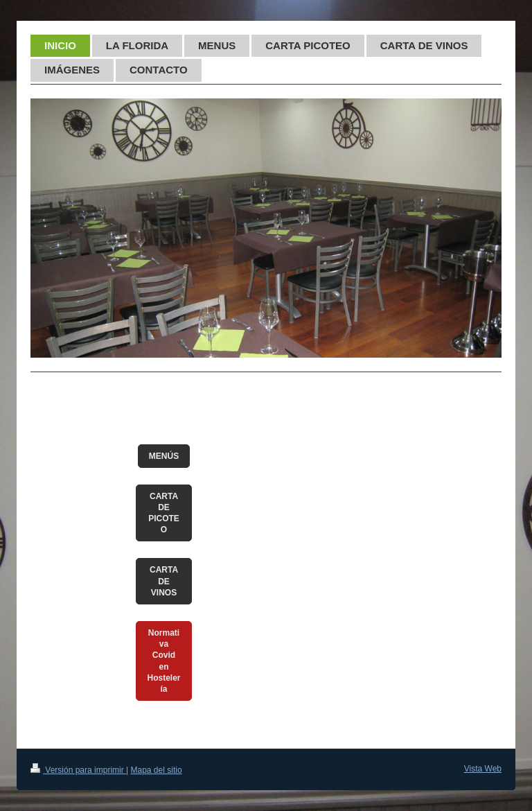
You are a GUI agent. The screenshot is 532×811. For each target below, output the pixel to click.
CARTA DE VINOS (164, 581)
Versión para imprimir (78, 770)
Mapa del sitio (157, 770)
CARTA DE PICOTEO (164, 513)
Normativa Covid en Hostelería (164, 661)
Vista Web (483, 769)
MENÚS (164, 456)
